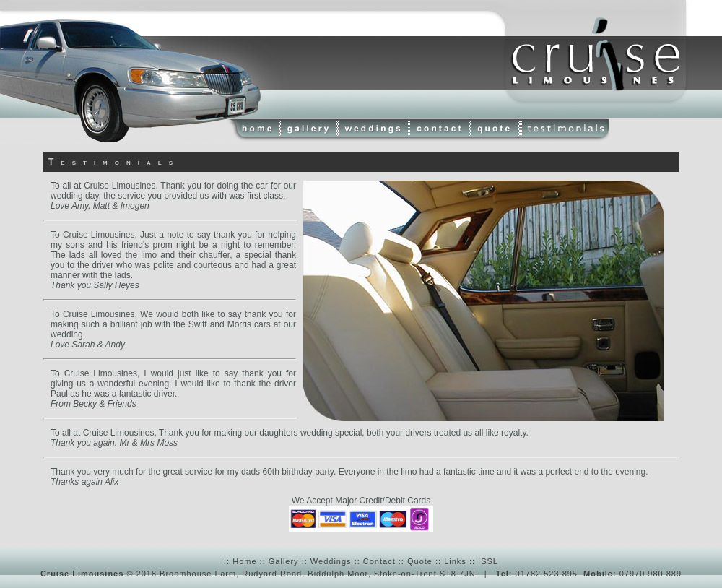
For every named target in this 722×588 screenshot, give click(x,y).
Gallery (284, 561)
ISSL (488, 561)
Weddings (331, 561)
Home (244, 561)
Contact (379, 561)
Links (455, 561)
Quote (420, 561)
